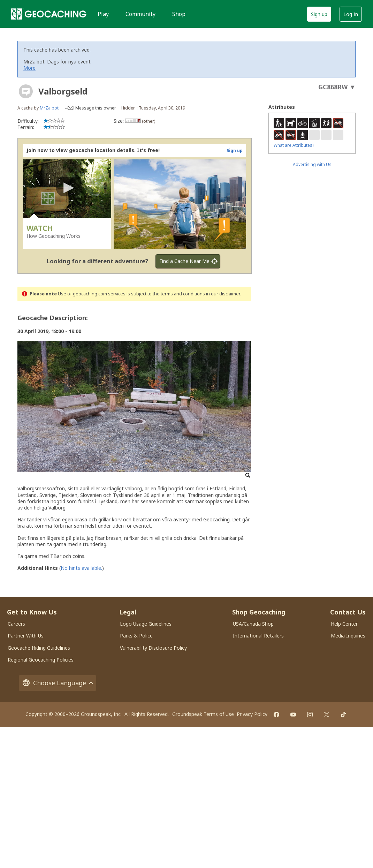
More (29, 68)
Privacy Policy (252, 714)
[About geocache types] (26, 91)
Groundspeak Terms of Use (203, 714)
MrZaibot (49, 108)
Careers (16, 624)
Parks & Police (136, 636)
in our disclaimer (223, 294)
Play (103, 14)
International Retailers (258, 636)
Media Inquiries (348, 636)
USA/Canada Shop (253, 624)
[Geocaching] (49, 14)
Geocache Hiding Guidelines (39, 648)
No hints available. (81, 568)
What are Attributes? (294, 145)
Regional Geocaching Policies (41, 660)
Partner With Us (26, 636)
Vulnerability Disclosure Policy (153, 648)
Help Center (344, 624)
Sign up (319, 14)
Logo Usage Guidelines (146, 624)
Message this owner (96, 108)
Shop (179, 14)
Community (140, 14)
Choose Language (58, 683)
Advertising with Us (312, 164)
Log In (351, 14)
